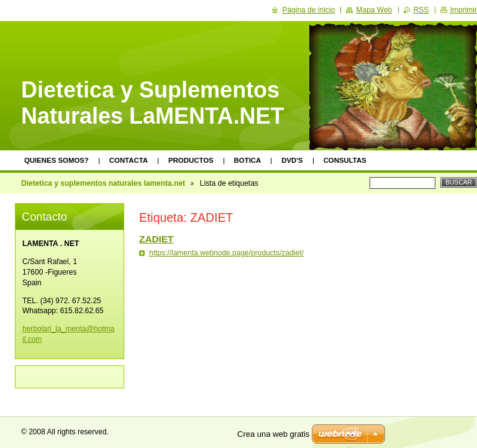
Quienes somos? (57, 160)
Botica (248, 160)
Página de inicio (308, 10)
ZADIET (156, 239)
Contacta (129, 160)
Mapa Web (374, 10)
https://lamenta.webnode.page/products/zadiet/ (226, 253)
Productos (191, 160)
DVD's (292, 160)
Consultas (345, 160)
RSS (421, 10)
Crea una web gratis (273, 434)
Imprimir (464, 10)
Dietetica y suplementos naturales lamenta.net (103, 183)
